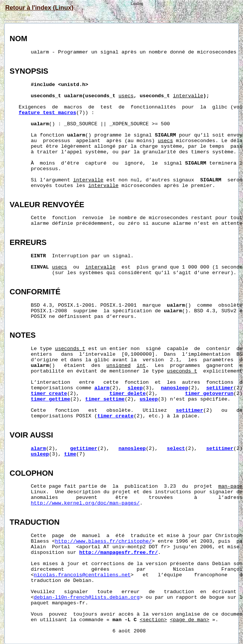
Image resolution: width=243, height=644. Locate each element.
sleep (135, 388)
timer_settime (105, 399)
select (176, 449)
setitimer (220, 388)
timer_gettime (51, 399)
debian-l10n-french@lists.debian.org (87, 597)
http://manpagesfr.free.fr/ (119, 553)
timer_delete (127, 394)
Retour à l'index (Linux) (39, 7)
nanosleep (175, 388)
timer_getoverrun (209, 394)
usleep (149, 399)
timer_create (49, 394)
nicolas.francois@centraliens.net (82, 575)
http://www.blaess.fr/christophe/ (103, 541)
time (70, 454)
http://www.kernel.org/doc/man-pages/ (85, 503)
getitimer (84, 449)
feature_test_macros (47, 113)
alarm (102, 388)
